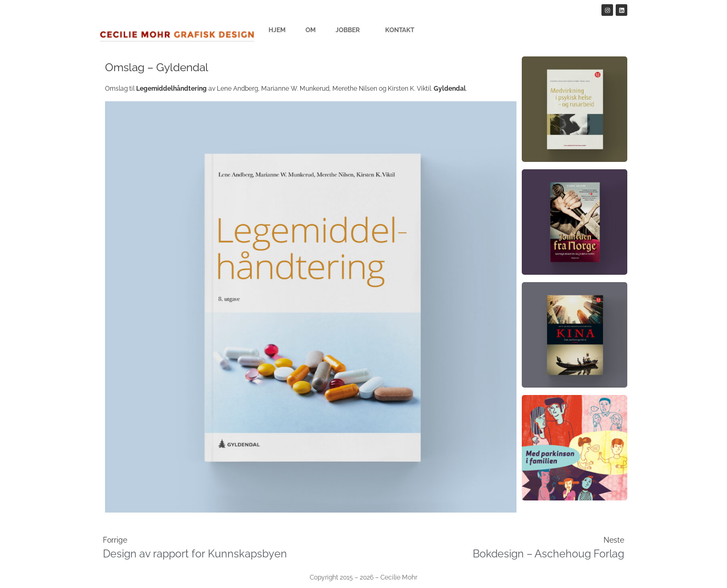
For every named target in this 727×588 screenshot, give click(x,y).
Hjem (277, 30)
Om (310, 30)
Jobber (350, 30)
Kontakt (400, 30)
